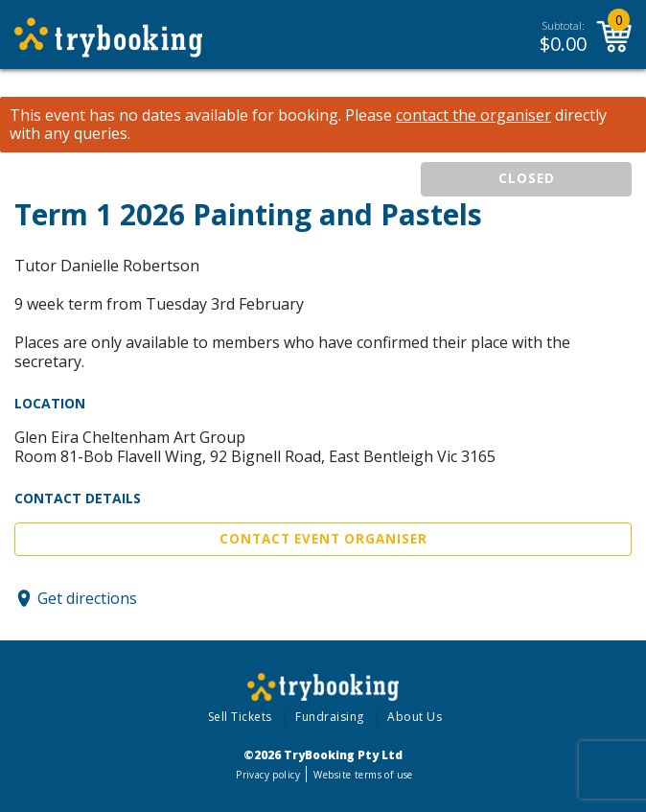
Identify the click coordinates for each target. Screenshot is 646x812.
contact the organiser (473, 116)
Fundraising (330, 717)
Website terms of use (363, 775)
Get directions (87, 598)
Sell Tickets (240, 717)
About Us (415, 717)
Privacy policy (268, 775)
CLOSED (527, 178)
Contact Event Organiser (323, 539)
